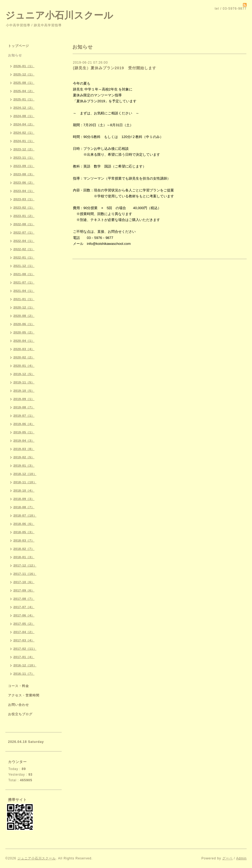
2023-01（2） (24, 216)
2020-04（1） (24, 341)
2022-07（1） (24, 233)
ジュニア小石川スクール (59, 15)
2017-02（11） (25, 649)
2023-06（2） (24, 183)
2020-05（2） (24, 332)
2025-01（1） (24, 99)
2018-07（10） (25, 515)
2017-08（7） (24, 599)
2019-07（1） (24, 416)
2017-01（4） (24, 657)
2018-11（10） (25, 482)
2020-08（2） (24, 316)
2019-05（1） (24, 432)
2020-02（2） (24, 357)
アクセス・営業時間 (24, 695)
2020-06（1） (24, 324)
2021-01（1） (24, 299)
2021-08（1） (24, 274)
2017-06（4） (24, 615)
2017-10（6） (24, 582)
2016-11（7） (24, 674)
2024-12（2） (24, 108)
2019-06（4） (24, 424)
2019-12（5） (24, 374)
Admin (241, 858)
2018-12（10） (25, 474)
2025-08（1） (24, 83)
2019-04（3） (24, 441)
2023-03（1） (24, 199)
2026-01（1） (24, 66)
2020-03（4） (24, 349)
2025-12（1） (24, 74)
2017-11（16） (25, 574)
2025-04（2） (24, 91)
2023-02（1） (24, 208)
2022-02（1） (24, 249)
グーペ (227, 858)
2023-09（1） (24, 166)
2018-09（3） (24, 499)
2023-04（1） (24, 191)
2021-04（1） (24, 291)
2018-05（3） (24, 532)
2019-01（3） (24, 466)
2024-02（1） (24, 133)
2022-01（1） (24, 257)
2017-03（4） (24, 640)
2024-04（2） (24, 124)
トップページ (18, 46)
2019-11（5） (24, 382)
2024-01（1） (24, 141)
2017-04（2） (24, 632)
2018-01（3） (24, 557)
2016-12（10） (25, 665)
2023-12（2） (24, 149)
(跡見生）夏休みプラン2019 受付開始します (115, 68)
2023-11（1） (24, 158)
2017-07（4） (24, 607)
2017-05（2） (24, 624)
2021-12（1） (24, 266)
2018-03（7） (24, 540)
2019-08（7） (24, 407)
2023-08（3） (24, 174)
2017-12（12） (25, 565)
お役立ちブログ (20, 714)
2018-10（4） (24, 491)
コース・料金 (18, 686)
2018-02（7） (24, 549)
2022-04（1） (24, 241)
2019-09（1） (24, 399)
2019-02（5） (24, 457)
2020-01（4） (24, 366)
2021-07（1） (24, 282)
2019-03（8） (24, 449)
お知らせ (15, 55)
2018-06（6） (24, 524)
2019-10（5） (24, 391)
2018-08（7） (24, 507)
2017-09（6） (24, 590)
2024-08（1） (24, 116)
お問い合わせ (18, 705)
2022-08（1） (24, 224)
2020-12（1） (24, 307)
